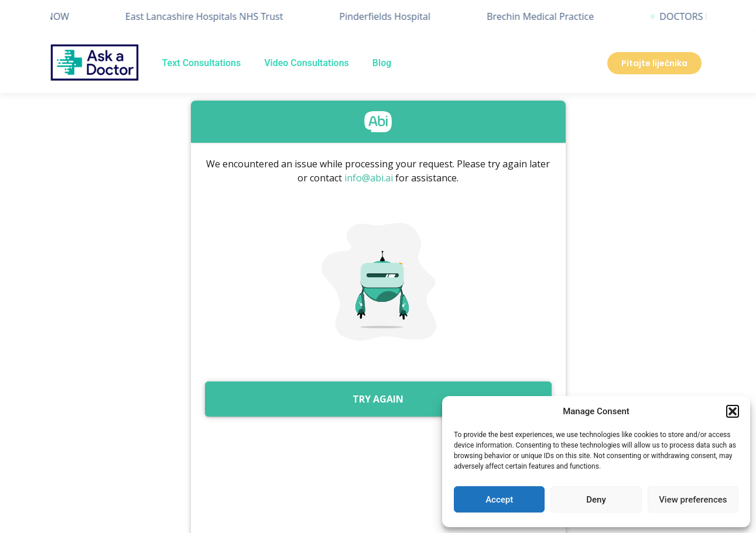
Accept (499, 500)
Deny (596, 500)
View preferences (693, 500)
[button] (733, 411)
